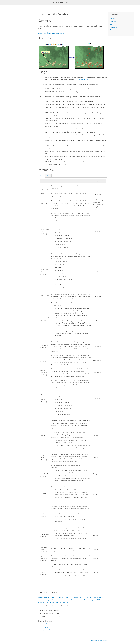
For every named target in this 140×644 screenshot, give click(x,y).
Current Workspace (45, 597)
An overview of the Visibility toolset (52, 624)
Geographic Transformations (81, 597)
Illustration (113, 21)
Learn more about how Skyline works (51, 33)
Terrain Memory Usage (63, 602)
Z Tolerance (72, 600)
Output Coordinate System (62, 597)
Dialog (42, 176)
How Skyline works (83, 79)
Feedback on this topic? (99, 641)
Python (48, 176)
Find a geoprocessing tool (49, 627)
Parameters (114, 27)
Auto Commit (50, 602)
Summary (113, 18)
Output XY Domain (52, 600)
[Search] (86, 2)
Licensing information (117, 33)
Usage (112, 24)
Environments (115, 30)
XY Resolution (96, 597)
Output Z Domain (83, 600)
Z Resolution (64, 600)
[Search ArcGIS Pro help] (68, 2)
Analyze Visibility (46, 630)
